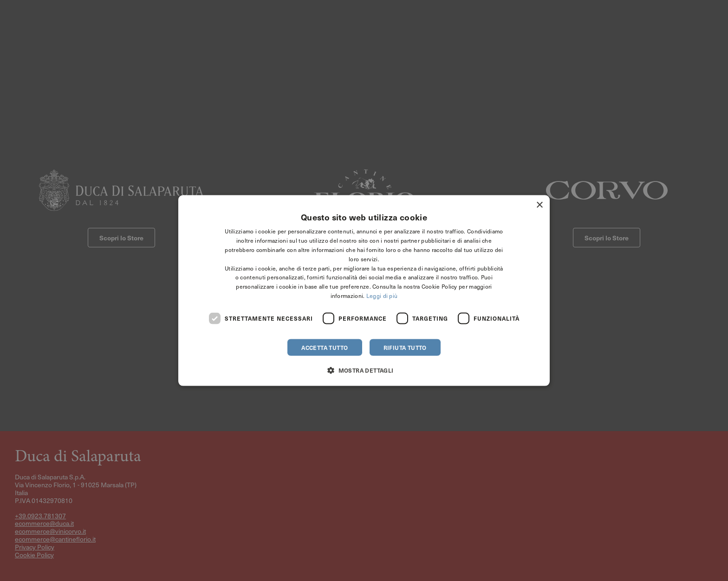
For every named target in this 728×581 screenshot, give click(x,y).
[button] (364, 370)
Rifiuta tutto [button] (405, 347)
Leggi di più (382, 296)
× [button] (539, 205)
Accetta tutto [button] (325, 347)
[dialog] (364, 291)
